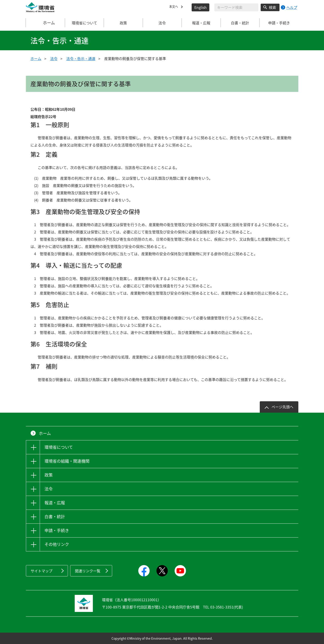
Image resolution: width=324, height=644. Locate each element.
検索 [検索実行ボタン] (272, 7)
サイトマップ (42, 571)
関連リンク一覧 (88, 571)
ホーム (45, 23)
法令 (54, 58)
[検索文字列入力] (236, 7)
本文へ (175, 7)
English (200, 7)
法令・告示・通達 (81, 58)
